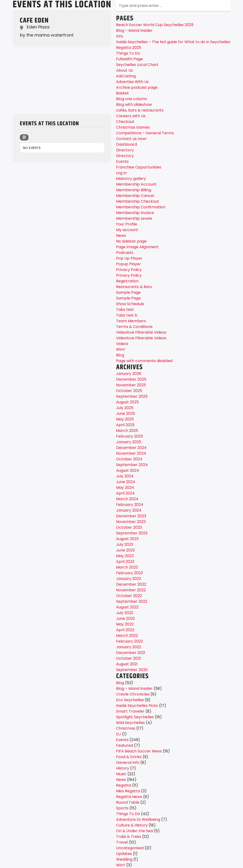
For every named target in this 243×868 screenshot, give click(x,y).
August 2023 (127, 539)
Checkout (125, 122)
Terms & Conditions (134, 327)
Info (120, 36)
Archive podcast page (137, 87)
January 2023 (129, 579)
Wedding (124, 859)
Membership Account (136, 184)
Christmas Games (133, 127)
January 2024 (129, 510)
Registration (127, 281)
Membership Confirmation (141, 207)
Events (122, 161)
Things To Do (128, 53)
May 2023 (125, 556)
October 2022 (129, 596)
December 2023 (131, 516)
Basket (122, 93)
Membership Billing (134, 190)
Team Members (131, 321)
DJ (119, 734)
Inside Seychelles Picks (137, 706)
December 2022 (131, 584)
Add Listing (126, 76)
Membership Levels (134, 218)
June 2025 (126, 413)
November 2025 (131, 385)
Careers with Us (131, 116)
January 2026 (129, 374)
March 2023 (127, 567)
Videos (122, 344)
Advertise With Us (132, 82)
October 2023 (129, 527)
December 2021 (131, 653)
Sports (122, 808)
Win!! (121, 349)
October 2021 (129, 658)
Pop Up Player (129, 258)
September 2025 (132, 396)
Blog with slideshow (134, 105)
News (121, 236)
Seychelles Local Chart (137, 65)
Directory (125, 150)
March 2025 (127, 431)
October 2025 (129, 391)
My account (127, 230)
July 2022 (125, 613)
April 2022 (125, 630)
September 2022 (132, 601)
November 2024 (131, 453)
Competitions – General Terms (145, 133)
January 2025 (129, 442)
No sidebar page (131, 241)
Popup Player (129, 264)
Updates (124, 854)
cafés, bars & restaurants (140, 110)
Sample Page (128, 292)
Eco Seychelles (130, 700)
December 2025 (131, 379)
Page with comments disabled (144, 361)
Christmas (126, 728)
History (123, 768)
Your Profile (127, 224)
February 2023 (129, 573)
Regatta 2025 (129, 48)
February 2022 (129, 641)
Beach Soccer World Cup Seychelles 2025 (155, 25)
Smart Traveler (130, 711)
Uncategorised (130, 848)
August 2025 (127, 402)
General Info (128, 763)
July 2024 (125, 476)
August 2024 (128, 470)
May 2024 (125, 488)
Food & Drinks (129, 757)
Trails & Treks (129, 837)
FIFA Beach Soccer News (139, 751)
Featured (125, 745)
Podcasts (125, 253)
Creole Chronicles (133, 694)
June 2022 (125, 618)
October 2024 (129, 459)
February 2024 (130, 505)
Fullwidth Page (129, 59)
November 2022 (131, 590)
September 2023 (132, 533)
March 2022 (127, 636)
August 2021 (127, 664)
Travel (122, 842)
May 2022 (125, 624)
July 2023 (125, 544)
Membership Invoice (135, 213)
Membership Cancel (135, 196)
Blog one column (132, 99)
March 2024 (127, 499)
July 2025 (125, 408)
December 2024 (131, 448)
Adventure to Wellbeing (138, 819)
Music (121, 774)
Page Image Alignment (137, 247)
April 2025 (125, 425)
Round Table (128, 802)
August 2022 (127, 607)
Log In (121, 173)
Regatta (124, 785)
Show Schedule (130, 304)
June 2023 (125, 550)
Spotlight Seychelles (135, 717)
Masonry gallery (131, 179)
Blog (120, 355)
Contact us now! (131, 139)
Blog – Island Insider (134, 30)
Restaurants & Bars (134, 287)
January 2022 (129, 647)
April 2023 (125, 562)
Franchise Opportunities (139, 167)
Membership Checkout (138, 201)
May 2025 (125, 419)
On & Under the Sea (134, 831)
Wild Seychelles (130, 723)
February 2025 (130, 436)
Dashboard (126, 144)
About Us (124, 70)
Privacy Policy (129, 270)
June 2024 (126, 482)
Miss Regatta (128, 791)
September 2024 (132, 465)
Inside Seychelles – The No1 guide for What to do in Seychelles (173, 42)
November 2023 (131, 522)
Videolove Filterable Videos (141, 332)
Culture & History (132, 825)
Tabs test (125, 310)
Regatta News (129, 797)
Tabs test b (127, 315)
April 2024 (125, 493)
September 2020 (132, 670)
